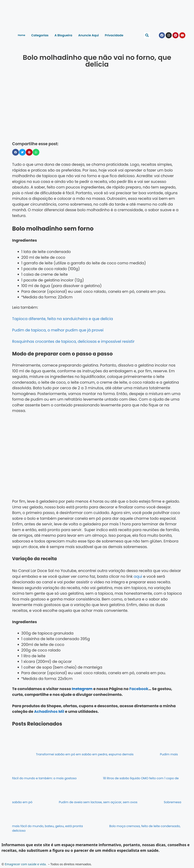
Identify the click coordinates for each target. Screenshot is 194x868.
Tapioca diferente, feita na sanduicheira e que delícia (63, 319)
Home (22, 35)
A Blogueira (63, 35)
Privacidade (114, 35)
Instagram (82, 689)
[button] (147, 35)
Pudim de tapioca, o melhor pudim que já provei (58, 330)
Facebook (139, 689)
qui (139, 576)
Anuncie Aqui (88, 35)
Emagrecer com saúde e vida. (26, 864)
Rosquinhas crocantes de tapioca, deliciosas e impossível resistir (73, 341)
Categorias (40, 35)
